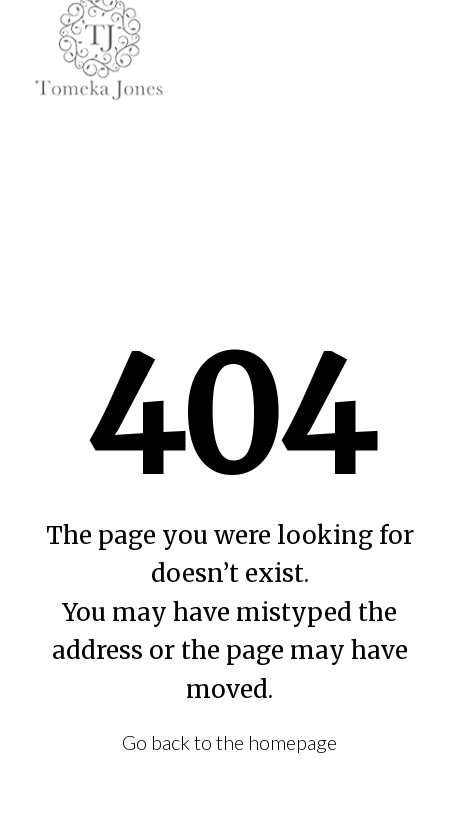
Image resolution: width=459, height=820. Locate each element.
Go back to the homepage (229, 742)
